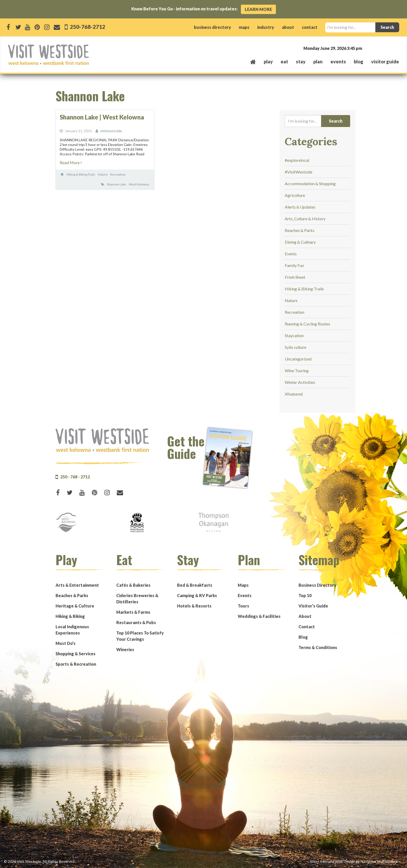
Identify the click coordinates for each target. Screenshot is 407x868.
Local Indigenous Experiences (72, 630)
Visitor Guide (385, 62)
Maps (243, 585)
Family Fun (294, 265)
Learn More (258, 9)
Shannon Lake (117, 184)
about (288, 27)
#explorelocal (297, 160)
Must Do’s (66, 643)
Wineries (125, 649)
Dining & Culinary (300, 242)
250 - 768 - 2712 (75, 477)
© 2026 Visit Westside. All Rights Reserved (39, 861)
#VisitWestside (299, 172)
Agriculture (295, 195)
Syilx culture (296, 347)
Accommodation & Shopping (310, 183)
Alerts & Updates (300, 207)
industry (266, 27)
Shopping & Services (76, 654)
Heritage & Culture (75, 606)
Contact (307, 627)
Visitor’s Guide (313, 606)
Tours (243, 606)
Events (291, 254)
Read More (71, 162)
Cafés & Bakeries (133, 585)
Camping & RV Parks (197, 595)
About (305, 616)
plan (318, 62)
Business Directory (317, 585)
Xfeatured (294, 394)
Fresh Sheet (295, 277)
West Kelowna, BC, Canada (368, 48)
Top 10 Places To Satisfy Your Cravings (140, 636)
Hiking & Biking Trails (81, 174)
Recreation (118, 174)
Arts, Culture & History (305, 219)
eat (284, 62)
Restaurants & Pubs (136, 622)
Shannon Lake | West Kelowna (102, 117)
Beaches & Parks (300, 230)
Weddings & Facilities (259, 616)
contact (310, 27)
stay (301, 62)
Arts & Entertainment (77, 585)
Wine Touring (297, 370)
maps (244, 27)
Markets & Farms (133, 612)
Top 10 (305, 595)
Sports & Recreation (76, 664)
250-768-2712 (87, 27)
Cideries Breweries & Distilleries (137, 599)
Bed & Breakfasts (195, 585)
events (338, 62)
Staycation (294, 335)
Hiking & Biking (70, 616)
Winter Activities (300, 382)
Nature (103, 174)
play (268, 62)
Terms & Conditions (318, 647)
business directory (212, 27)
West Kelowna (139, 184)
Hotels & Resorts (194, 606)
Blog (359, 62)
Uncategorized (298, 359)
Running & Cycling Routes (307, 324)
